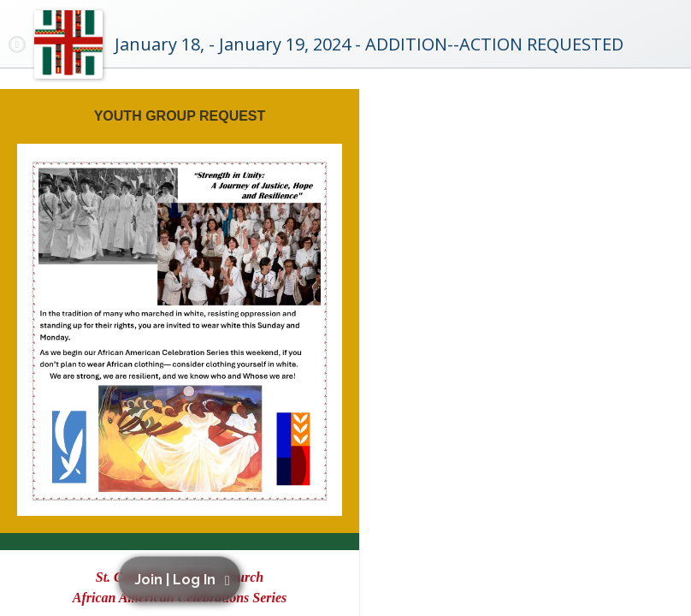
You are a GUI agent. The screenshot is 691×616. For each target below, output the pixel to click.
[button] (183, 579)
